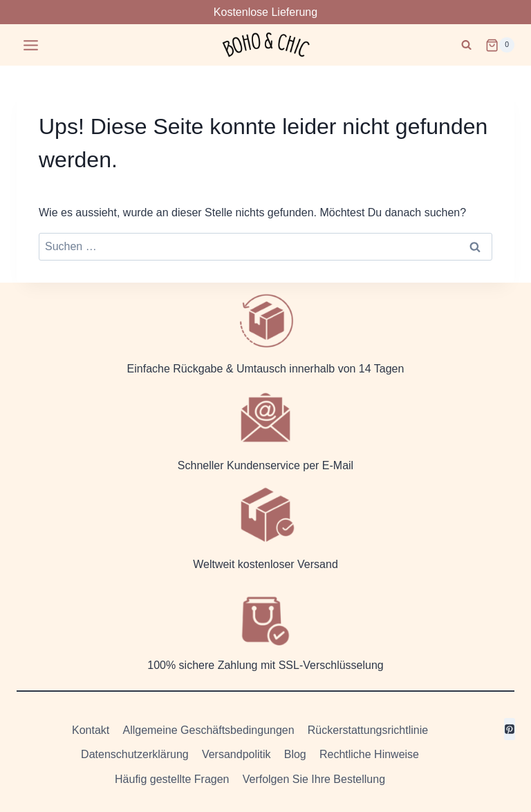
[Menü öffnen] (31, 45)
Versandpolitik (236, 754)
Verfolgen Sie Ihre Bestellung (314, 779)
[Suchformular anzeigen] (466, 45)
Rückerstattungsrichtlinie (368, 730)
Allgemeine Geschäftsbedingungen (208, 730)
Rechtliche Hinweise (369, 754)
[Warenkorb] (500, 45)
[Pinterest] (510, 729)
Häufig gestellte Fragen (172, 779)
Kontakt (91, 730)
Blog (295, 754)
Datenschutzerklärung (135, 754)
